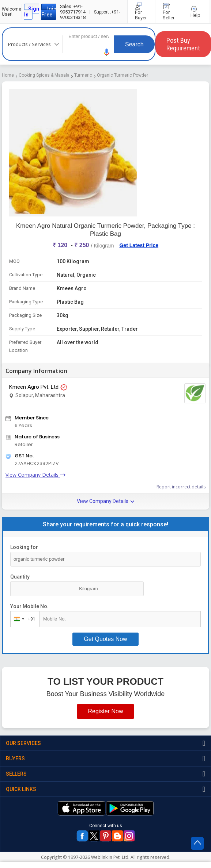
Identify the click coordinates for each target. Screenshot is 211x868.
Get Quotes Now (105, 639)
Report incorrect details (181, 487)
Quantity (20, 577)
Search (134, 44)
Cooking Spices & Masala (44, 75)
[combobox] (23, 619)
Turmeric (83, 75)
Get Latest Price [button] (139, 245)
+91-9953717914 (73, 9)
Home (8, 75)
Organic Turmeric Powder (123, 75)
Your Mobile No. (29, 606)
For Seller (169, 12)
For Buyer (141, 12)
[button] (107, 52)
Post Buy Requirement (183, 44)
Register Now (105, 711)
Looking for (24, 547)
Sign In (32, 12)
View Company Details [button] (105, 501)
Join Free (49, 12)
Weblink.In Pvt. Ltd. (110, 857)
